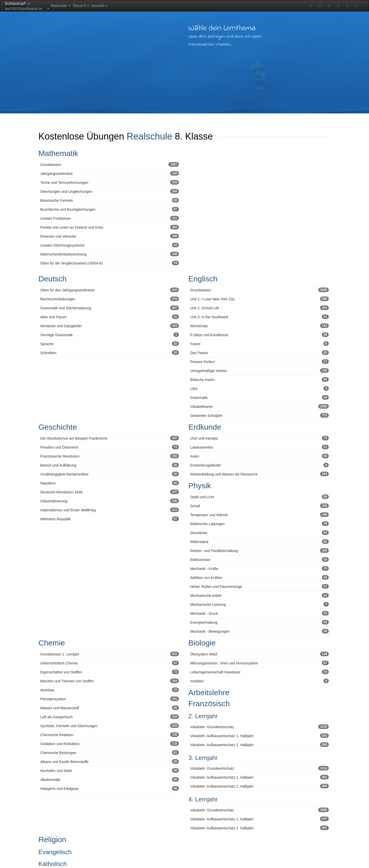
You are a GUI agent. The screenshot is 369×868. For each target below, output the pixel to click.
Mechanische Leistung (259, 604)
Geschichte (58, 427)
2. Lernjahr (203, 716)
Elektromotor (259, 559)
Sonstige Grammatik (110, 335)
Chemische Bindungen (110, 753)
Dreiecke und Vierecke (110, 236)
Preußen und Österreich (110, 447)
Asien (259, 456)
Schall (259, 506)
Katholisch (53, 864)
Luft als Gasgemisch (110, 717)
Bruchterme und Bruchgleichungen (110, 209)
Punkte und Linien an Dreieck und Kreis (110, 227)
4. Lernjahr (203, 799)
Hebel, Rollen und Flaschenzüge (259, 586)
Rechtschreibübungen (110, 299)
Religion (52, 839)
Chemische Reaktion (110, 735)
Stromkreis (259, 533)
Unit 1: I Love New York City (259, 299)
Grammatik (259, 397)
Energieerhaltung (259, 622)
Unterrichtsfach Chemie (110, 663)
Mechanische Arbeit (259, 595)
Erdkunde (205, 427)
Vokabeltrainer (259, 406)
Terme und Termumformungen (110, 182)
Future (259, 344)
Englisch (203, 279)
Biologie (202, 643)
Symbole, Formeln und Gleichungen (110, 726)
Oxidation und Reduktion (110, 744)
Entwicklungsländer (259, 465)
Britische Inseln (259, 379)
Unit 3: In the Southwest (259, 317)
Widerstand (259, 542)
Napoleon (110, 483)
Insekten (259, 681)
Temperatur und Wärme (259, 515)
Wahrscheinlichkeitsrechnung (110, 254)
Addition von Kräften (259, 577)
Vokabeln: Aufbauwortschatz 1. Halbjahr (259, 736)
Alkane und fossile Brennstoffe (110, 761)
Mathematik (58, 153)
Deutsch (53, 279)
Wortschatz (259, 326)
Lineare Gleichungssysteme (110, 245)
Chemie (52, 643)
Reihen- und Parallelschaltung (259, 551)
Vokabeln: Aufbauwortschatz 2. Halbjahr (259, 745)
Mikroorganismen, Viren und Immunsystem (259, 663)
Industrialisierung (110, 501)
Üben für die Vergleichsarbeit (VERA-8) (110, 263)
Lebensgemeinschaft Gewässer (259, 672)
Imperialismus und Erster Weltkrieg (110, 510)
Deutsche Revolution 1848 (110, 492)
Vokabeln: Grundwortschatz (259, 727)
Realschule (65, 6)
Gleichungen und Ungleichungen (110, 191)
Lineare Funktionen (110, 218)
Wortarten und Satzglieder (110, 326)
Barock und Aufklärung (110, 465)
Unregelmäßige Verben (259, 371)
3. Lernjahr (203, 758)
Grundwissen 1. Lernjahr (110, 654)
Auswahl (119, 6)
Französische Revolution (110, 456)
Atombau (110, 690)
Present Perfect (259, 362)
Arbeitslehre (209, 692)
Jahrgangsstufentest (110, 173)
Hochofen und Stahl (110, 770)
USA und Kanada (259, 438)
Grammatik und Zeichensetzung (110, 308)
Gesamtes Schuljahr (259, 415)
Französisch (209, 703)
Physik (200, 486)
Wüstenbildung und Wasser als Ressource (259, 474)
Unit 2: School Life (259, 308)
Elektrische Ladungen (259, 524)
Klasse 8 (93, 6)
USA (259, 388)
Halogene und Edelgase (110, 788)
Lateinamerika (259, 447)
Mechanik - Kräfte (259, 568)
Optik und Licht (259, 497)
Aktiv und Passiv (110, 317)
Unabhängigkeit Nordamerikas (110, 474)
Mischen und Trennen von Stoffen (110, 681)
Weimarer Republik (110, 519)
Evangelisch (55, 852)
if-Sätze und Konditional (259, 335)
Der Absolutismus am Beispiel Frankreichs (110, 438)
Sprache (110, 344)
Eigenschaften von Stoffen (110, 672)
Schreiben (110, 353)
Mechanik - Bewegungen (259, 631)
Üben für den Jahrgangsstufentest (110, 290)
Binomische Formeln (110, 200)
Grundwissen (110, 164)
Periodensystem (110, 699)
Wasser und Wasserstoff (110, 708)
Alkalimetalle (110, 779)
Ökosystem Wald (259, 654)
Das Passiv (259, 353)
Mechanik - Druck (259, 613)
